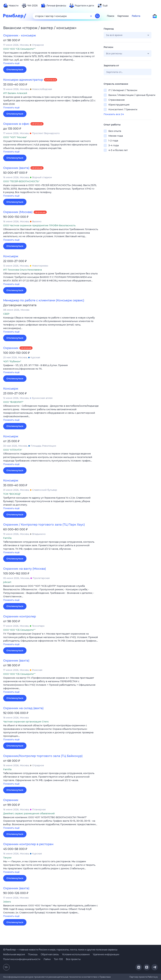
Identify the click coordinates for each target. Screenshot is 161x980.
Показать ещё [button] (11, 63)
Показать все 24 (114, 114)
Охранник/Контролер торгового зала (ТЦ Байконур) (43, 756)
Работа (136, 16)
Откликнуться (15, 70)
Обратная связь (50, 954)
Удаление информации (106, 954)
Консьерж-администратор (23, 80)
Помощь (33, 954)
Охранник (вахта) (16, 168)
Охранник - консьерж (20, 35)
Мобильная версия (14, 954)
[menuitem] (11, 6)
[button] (51, 58)
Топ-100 (58, 959)
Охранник (11, 348)
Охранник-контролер (20, 616)
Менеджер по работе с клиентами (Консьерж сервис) (44, 300)
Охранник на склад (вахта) (23, 708)
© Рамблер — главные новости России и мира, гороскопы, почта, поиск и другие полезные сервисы (60, 950)
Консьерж (11, 256)
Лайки (47, 959)
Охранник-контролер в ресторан (28, 844)
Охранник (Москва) (18, 212)
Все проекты (73, 959)
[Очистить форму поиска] (91, 16)
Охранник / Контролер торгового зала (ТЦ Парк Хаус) (44, 525)
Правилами (105, 977)
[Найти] (97, 16)
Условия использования (76, 954)
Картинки (123, 16)
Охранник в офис (16, 124)
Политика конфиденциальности (22, 959)
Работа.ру (153, 977)
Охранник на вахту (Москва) (25, 569)
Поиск (111, 16)
